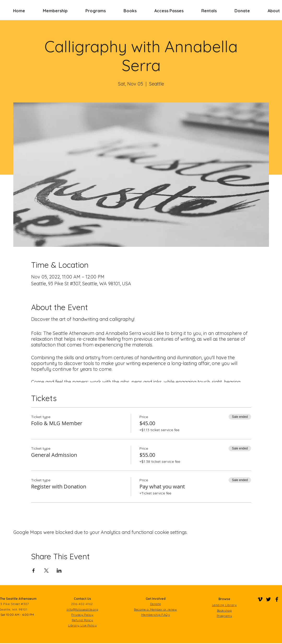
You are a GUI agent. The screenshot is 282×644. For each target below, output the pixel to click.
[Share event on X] (46, 571)
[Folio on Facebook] (277, 599)
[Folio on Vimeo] (260, 599)
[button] (55, 11)
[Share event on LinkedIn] (59, 571)
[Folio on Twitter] (268, 599)
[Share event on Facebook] (34, 571)
